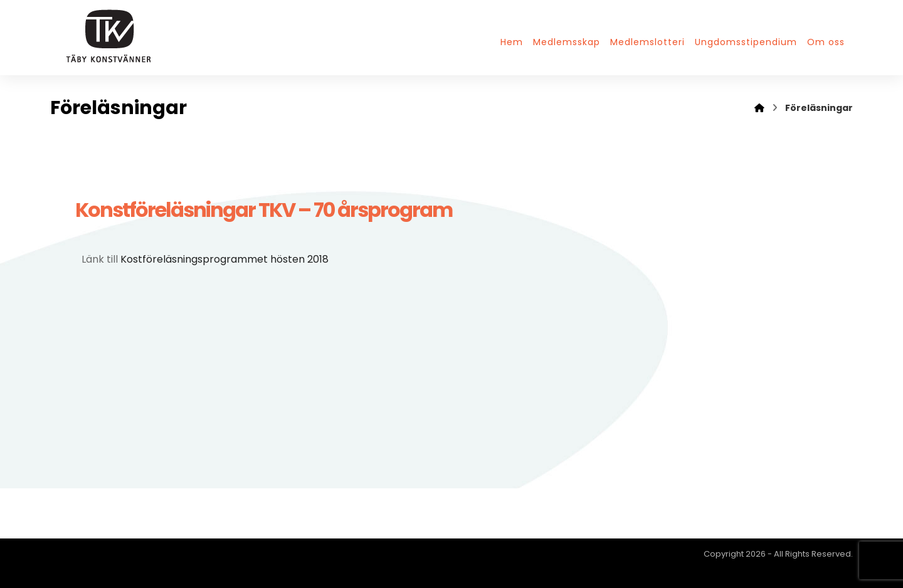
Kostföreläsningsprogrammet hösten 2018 (224, 259)
